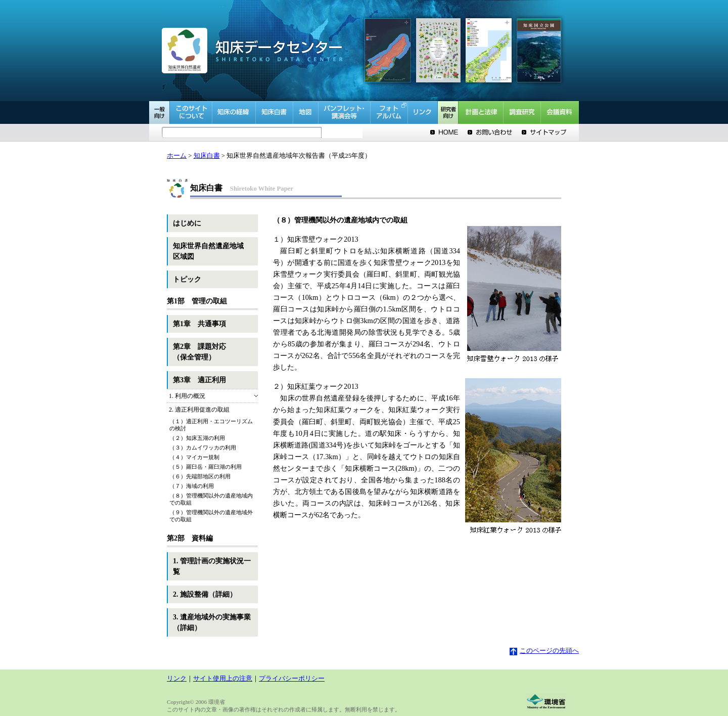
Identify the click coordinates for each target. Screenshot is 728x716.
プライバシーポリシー (292, 679)
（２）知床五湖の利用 (197, 438)
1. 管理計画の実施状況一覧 (212, 566)
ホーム (177, 156)
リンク (177, 679)
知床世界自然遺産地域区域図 (208, 251)
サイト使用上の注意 (223, 679)
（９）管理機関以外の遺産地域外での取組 (211, 516)
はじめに (187, 223)
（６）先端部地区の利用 (200, 476)
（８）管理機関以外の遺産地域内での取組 (211, 499)
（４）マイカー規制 (194, 457)
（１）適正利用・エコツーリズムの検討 (211, 425)
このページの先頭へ (544, 651)
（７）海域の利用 (192, 486)
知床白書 (207, 156)
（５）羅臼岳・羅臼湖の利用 (206, 467)
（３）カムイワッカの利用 (203, 447)
